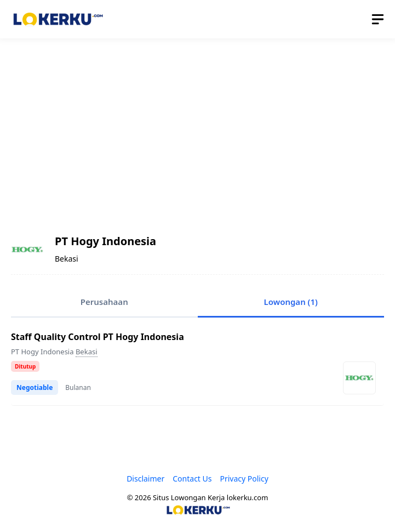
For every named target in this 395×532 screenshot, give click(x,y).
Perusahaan (104, 302)
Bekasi (87, 352)
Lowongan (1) (291, 302)
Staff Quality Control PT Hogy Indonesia (98, 337)
